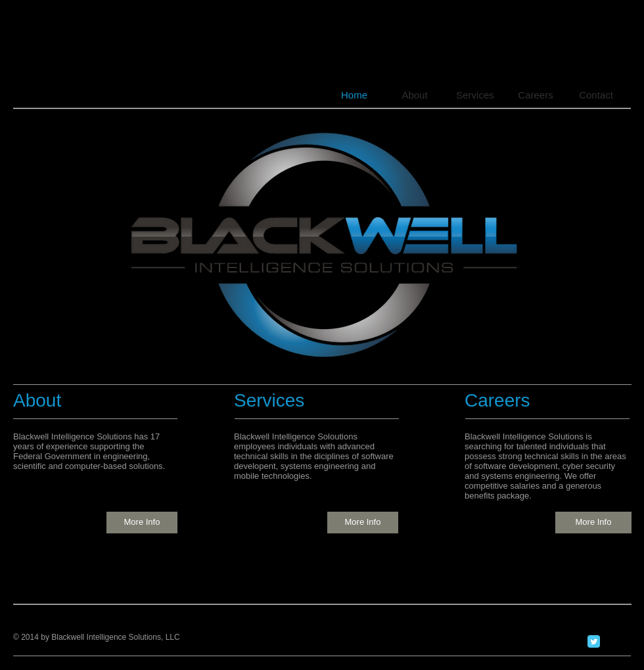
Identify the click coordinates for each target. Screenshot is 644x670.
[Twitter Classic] (594, 641)
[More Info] (142, 523)
